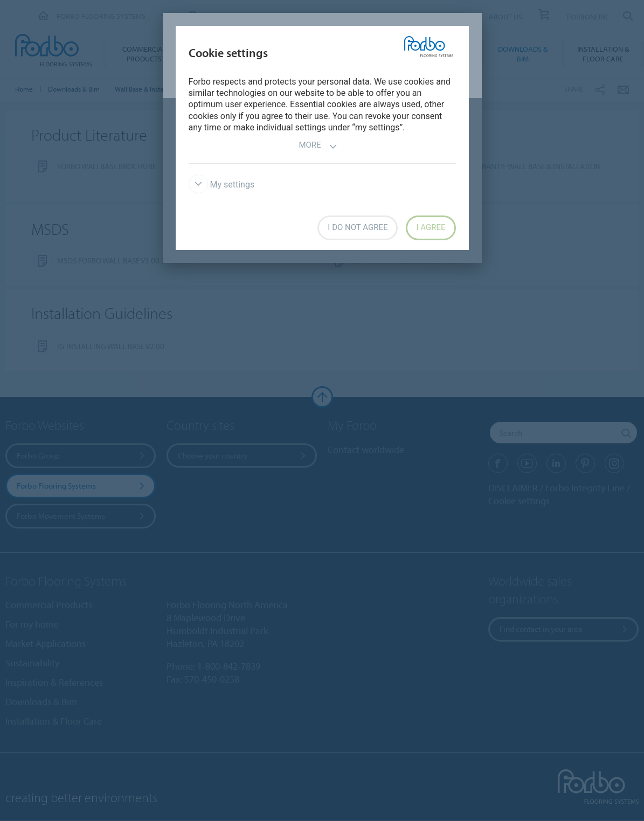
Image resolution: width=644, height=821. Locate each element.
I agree (431, 227)
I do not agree (358, 227)
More (318, 146)
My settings (222, 185)
